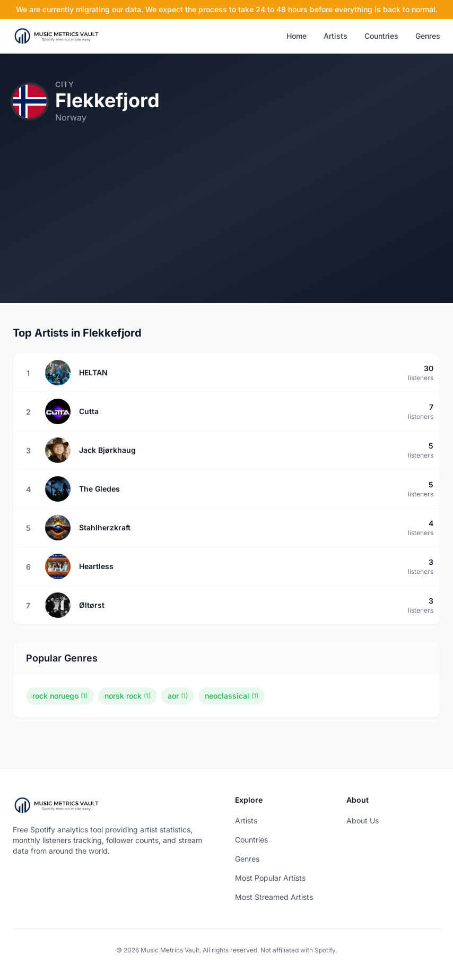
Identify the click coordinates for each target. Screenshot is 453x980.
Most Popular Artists (270, 878)
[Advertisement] (227, 229)
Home (297, 36)
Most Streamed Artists (274, 897)
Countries (381, 36)
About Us (363, 820)
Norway (71, 117)
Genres (428, 36)
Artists (336, 36)
